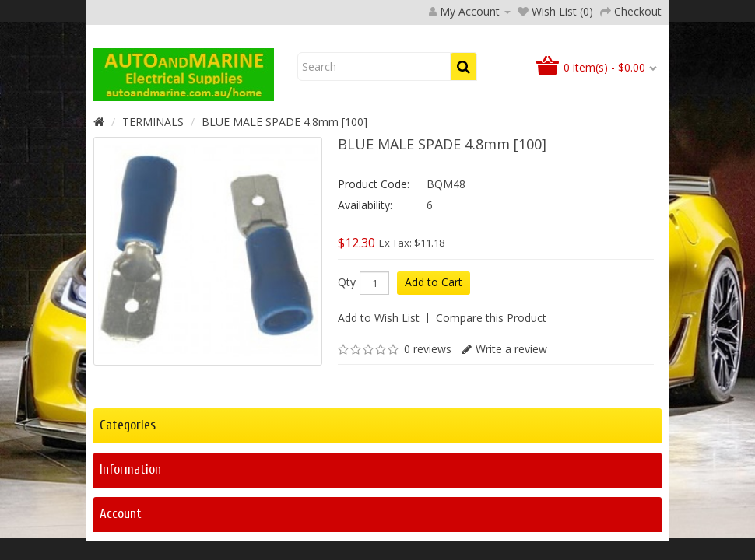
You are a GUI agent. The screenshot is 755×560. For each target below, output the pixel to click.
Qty (347, 383)
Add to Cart (434, 382)
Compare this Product (491, 418)
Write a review (511, 449)
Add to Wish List (379, 418)
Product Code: (374, 284)
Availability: (365, 305)
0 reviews (428, 449)
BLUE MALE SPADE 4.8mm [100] (284, 222)
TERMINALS (153, 222)
